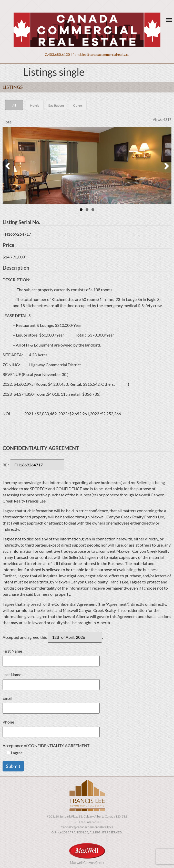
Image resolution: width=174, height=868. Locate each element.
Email (51, 705)
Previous (10, 166)
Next (164, 166)
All (14, 105)
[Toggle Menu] (169, 20)
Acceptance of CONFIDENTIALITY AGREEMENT (46, 749)
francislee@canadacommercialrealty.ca (101, 55)
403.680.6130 (59, 55)
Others (78, 105)
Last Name (51, 681)
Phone (51, 729)
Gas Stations (56, 105)
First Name (51, 658)
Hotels (35, 105)
